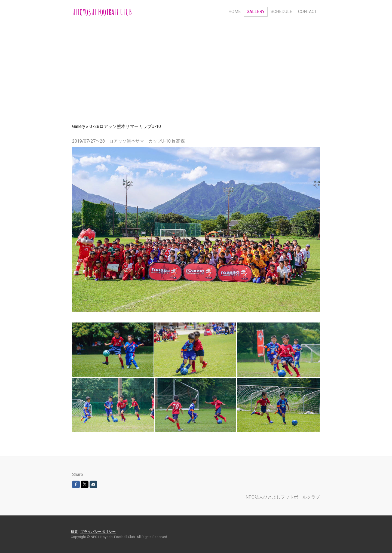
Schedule (281, 12)
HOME (235, 12)
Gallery (256, 12)
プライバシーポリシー (98, 532)
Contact (307, 12)
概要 (74, 532)
